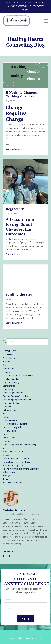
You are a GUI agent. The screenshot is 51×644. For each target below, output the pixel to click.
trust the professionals (13, 483)
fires (5, 414)
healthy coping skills (12, 427)
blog (5, 365)
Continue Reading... (14, 149)
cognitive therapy (11, 382)
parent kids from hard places (16, 462)
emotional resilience (12, 403)
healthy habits (10, 431)
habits (6, 417)
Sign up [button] (26, 619)
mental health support (13, 452)
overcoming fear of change (16, 458)
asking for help (10, 358)
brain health (8, 369)
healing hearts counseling (15, 424)
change (6, 372)
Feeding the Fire (19, 295)
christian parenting (11, 379)
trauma (6, 479)
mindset (6, 455)
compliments (9, 386)
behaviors (7, 362)
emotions (7, 407)
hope (5, 434)
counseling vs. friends (13, 393)
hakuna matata (10, 420)
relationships (9, 472)
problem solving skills (13, 465)
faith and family (10, 410)
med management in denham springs (20, 445)
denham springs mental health (17, 400)
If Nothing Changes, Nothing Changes (22, 94)
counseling (8, 389)
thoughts (7, 476)
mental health (10, 448)
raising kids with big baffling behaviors (21, 469)
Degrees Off (15, 209)
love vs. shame (10, 441)
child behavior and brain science (18, 375)
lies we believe (10, 438)
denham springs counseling (16, 396)
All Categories (9, 355)
